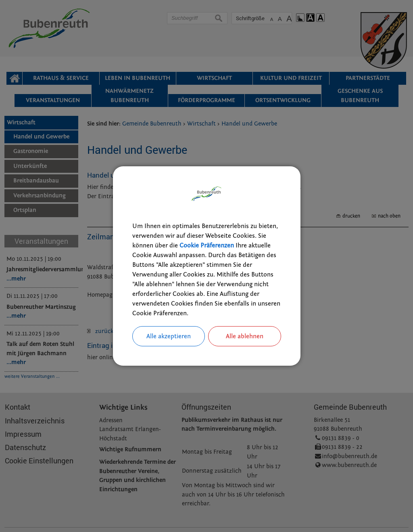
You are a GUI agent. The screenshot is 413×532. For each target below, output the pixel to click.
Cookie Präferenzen (207, 245)
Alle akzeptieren (169, 336)
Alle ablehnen (245, 336)
